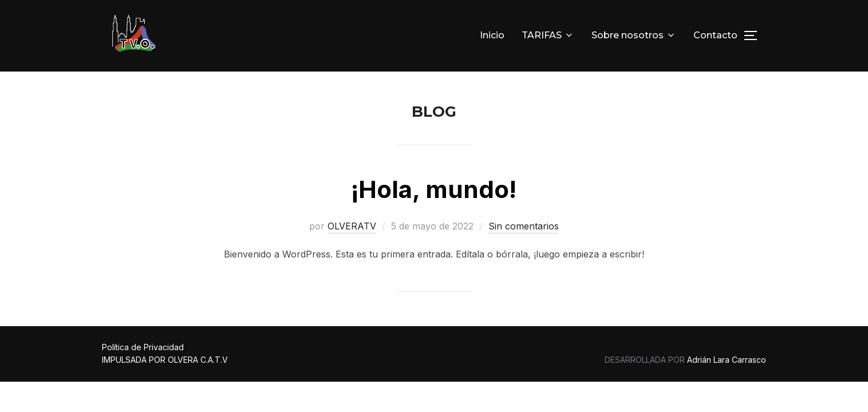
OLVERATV (352, 227)
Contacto (715, 35)
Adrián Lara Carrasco (727, 360)
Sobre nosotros (634, 35)
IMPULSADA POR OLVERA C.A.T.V (165, 360)
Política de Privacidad (143, 348)
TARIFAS (548, 35)
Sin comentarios (524, 227)
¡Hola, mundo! (434, 190)
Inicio (492, 35)
